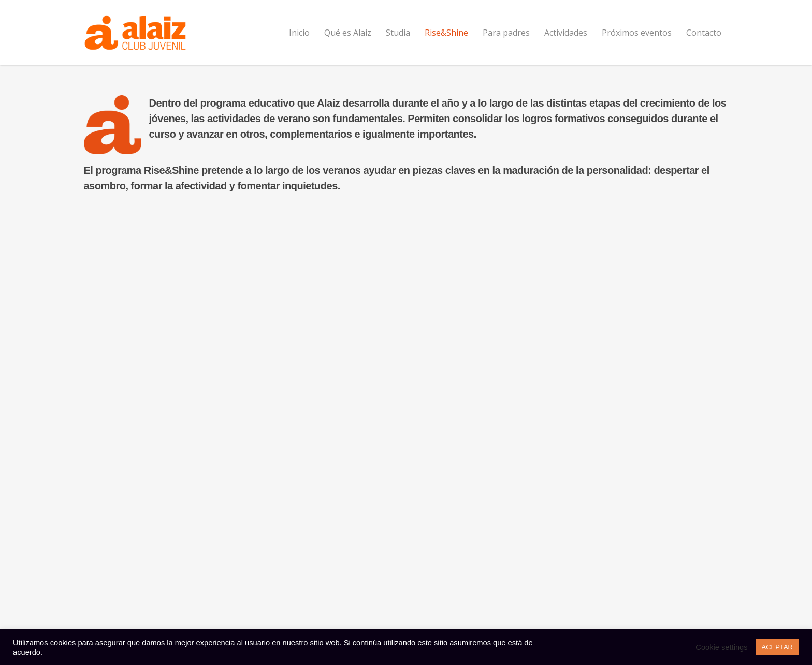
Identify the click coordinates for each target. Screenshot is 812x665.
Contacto (704, 33)
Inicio (299, 33)
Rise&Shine (446, 33)
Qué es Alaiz (348, 33)
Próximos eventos (637, 33)
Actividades (566, 33)
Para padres (506, 33)
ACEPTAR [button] (777, 647)
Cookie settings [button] (721, 647)
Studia (398, 33)
